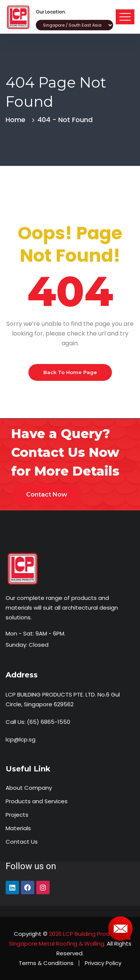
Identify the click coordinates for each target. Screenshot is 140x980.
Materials (18, 828)
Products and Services (37, 801)
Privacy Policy (103, 963)
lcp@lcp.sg (21, 739)
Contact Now (47, 494)
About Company (29, 788)
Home (17, 120)
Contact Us (22, 842)
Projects (17, 815)
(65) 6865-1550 (49, 722)
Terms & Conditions (46, 963)
